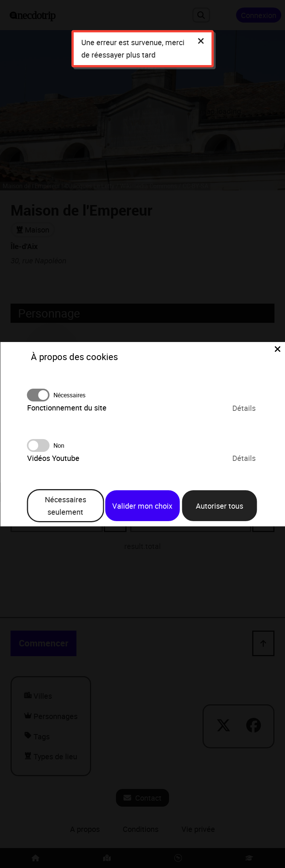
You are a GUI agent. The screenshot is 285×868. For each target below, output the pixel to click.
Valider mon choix (142, 506)
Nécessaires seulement (66, 505)
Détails (244, 408)
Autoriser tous (219, 506)
